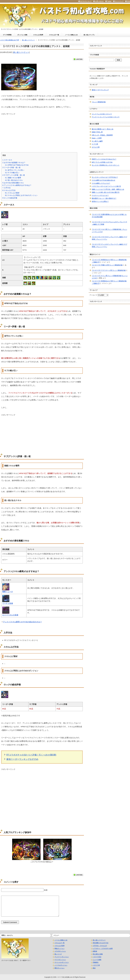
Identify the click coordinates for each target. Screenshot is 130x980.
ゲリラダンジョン (60, 960)
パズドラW (96, 965)
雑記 (94, 968)
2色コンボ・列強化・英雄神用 (102, 135)
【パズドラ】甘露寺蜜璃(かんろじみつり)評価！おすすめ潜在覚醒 (109, 216)
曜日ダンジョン (60, 968)
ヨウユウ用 (96, 147)
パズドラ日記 (97, 957)
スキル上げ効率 (38, 35)
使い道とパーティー (21, 52)
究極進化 (96, 962)
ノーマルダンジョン (61, 965)
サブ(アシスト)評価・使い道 (14, 175)
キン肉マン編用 (97, 141)
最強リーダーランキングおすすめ (22, 759)
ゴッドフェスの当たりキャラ (102, 114)
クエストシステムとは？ (100, 195)
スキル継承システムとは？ (101, 183)
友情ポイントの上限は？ (100, 201)
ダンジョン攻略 (22, 35)
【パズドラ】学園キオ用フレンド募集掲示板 (107, 265)
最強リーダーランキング (100, 90)
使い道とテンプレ (89, 35)
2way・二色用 (97, 138)
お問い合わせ (99, 1)
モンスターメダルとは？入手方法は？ (105, 177)
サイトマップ (119, 1)
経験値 (95, 951)
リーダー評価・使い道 (11, 167)
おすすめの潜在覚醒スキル (13, 183)
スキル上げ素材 (12, 193)
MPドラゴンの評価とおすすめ (102, 162)
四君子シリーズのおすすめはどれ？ (104, 159)
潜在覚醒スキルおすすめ (101, 943)
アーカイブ (93, 295)
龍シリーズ (58, 954)
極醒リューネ (8, 592)
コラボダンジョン (60, 951)
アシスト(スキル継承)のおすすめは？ (17, 185)
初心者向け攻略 (98, 954)
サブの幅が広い (12, 173)
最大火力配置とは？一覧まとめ (103, 129)
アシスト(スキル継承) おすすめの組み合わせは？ (22, 622)
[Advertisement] (42, 132)
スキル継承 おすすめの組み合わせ (104, 180)
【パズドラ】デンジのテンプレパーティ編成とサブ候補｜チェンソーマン (109, 245)
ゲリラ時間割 (7, 35)
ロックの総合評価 (10, 198)
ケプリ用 (95, 144)
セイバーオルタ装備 (10, 615)
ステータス (7, 160)
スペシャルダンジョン (62, 962)
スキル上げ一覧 (54, 35)
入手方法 (6, 188)
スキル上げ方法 (9, 190)
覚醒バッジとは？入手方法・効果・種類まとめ (108, 189)
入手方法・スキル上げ (100, 946)
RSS (129, 1)
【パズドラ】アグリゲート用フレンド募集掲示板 (109, 270)
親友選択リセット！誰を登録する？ (104, 198)
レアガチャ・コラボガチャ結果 (103, 948)
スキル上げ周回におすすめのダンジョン (21, 195)
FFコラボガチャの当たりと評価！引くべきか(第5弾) (31, 755)
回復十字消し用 (97, 132)
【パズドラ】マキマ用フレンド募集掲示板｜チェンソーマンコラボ (109, 231)
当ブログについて (86, 1)
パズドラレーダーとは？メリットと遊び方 (106, 186)
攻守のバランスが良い (15, 170)
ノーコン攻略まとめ (71, 35)
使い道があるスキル (14, 180)
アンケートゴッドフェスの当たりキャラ (106, 117)
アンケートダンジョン (62, 957)
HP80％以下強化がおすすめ (17, 165)
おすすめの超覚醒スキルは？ (14, 163)
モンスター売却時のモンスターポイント (106, 165)
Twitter (109, 1)
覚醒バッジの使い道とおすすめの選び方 (106, 192)
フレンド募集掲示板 (99, 102)
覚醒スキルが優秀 (13, 178)
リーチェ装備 (8, 603)
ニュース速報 (97, 960)
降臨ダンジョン (60, 948)
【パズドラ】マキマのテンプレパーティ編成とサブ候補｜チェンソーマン (109, 238)
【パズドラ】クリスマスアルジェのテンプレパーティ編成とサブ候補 (109, 223)
